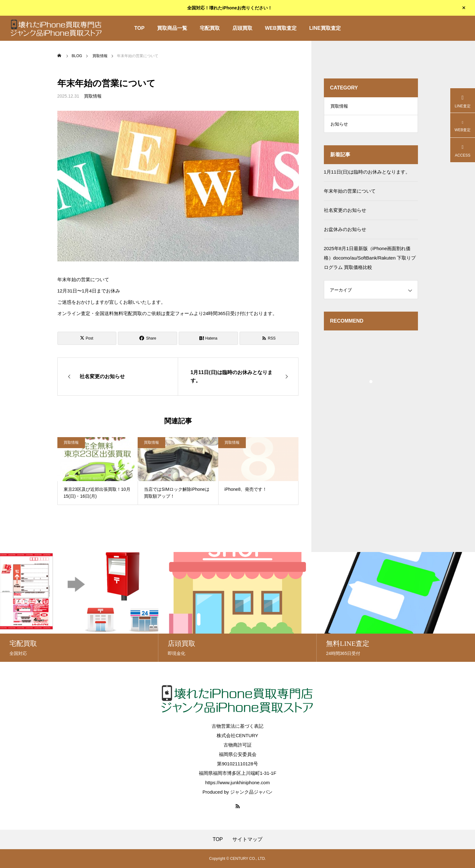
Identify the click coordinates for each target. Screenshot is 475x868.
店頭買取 (242, 28)
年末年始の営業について (350, 193)
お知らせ (339, 126)
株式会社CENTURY (237, 735)
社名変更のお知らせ (345, 212)
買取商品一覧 (172, 28)
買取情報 (93, 96)
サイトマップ (247, 839)
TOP (139, 28)
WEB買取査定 (281, 28)
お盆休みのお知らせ (345, 231)
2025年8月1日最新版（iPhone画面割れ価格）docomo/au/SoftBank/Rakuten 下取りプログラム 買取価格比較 (370, 260)
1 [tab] (371, 384)
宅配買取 (210, 28)
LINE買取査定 (325, 28)
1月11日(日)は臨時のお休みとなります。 (367, 174)
